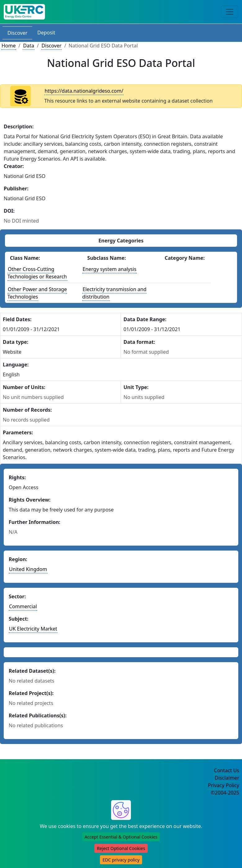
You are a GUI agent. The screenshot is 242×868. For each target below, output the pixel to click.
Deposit (46, 33)
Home (9, 46)
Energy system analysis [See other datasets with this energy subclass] (109, 269)
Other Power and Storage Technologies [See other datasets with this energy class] (37, 293)
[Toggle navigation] (230, 12)
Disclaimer (227, 778)
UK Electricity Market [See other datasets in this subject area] (33, 629)
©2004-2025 (225, 793)
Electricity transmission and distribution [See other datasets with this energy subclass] (114, 293)
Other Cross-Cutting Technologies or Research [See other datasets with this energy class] (37, 273)
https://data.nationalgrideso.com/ (84, 91)
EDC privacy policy (121, 860)
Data (28, 46)
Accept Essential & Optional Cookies (121, 837)
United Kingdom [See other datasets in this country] (28, 569)
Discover (17, 33)
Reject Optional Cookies (121, 848)
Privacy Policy (224, 785)
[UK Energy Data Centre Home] (24, 12)
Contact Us (227, 770)
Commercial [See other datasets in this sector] (23, 606)
